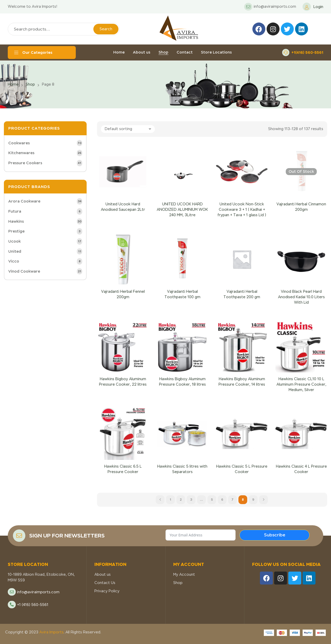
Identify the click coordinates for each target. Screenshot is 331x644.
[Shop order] (128, 129)
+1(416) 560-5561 (307, 52)
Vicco (14, 261)
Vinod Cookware (24, 271)
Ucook (14, 241)
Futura (15, 211)
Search (106, 29)
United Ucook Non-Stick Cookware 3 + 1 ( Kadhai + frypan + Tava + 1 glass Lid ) (242, 209)
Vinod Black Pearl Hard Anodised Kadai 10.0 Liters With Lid (301, 297)
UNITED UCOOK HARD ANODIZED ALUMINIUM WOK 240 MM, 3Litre (182, 209)
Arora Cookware (24, 201)
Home (13, 84)
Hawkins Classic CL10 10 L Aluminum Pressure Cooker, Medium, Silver (301, 384)
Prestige (16, 231)
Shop (30, 84)
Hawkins (16, 221)
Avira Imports (51, 632)
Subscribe (275, 535)
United (15, 251)
